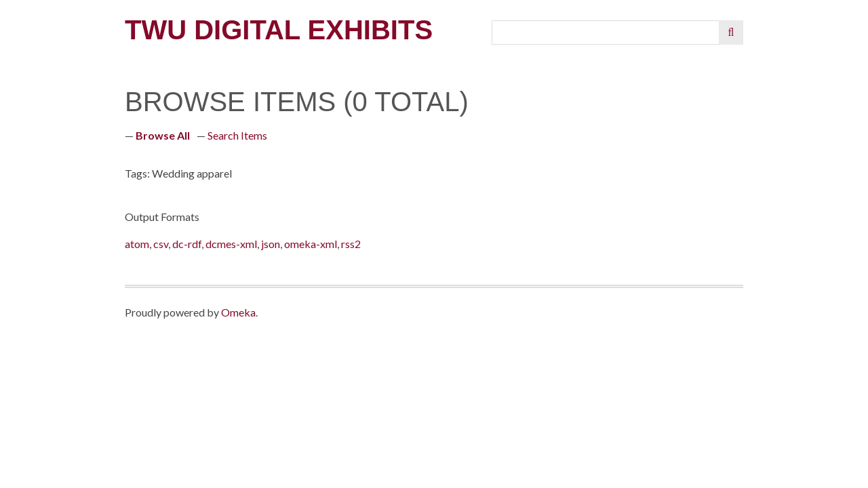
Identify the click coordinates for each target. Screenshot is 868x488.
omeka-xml (311, 244)
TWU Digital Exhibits (279, 30)
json (271, 244)
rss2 (351, 244)
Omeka (238, 312)
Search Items (237, 135)
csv (161, 244)
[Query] (606, 33)
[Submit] (731, 33)
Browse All (163, 135)
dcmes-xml (231, 244)
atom (137, 244)
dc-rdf (187, 244)
